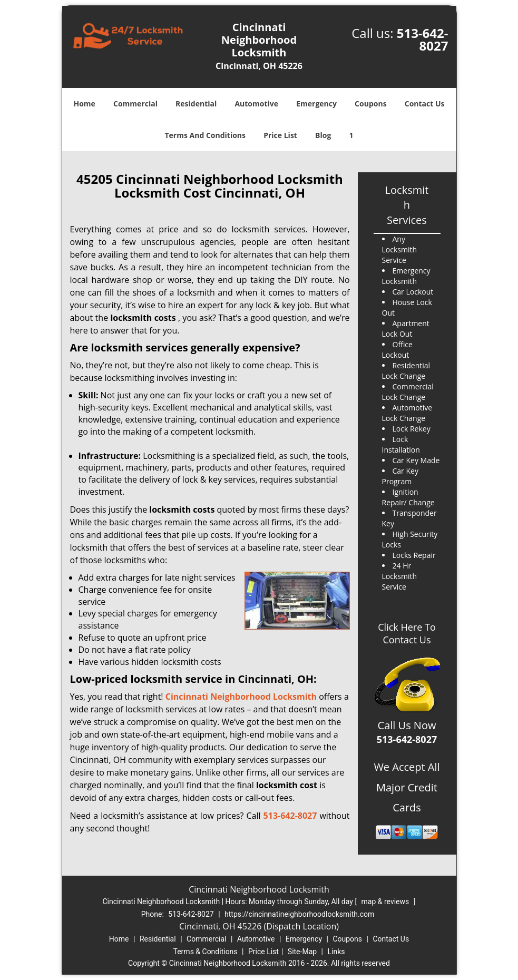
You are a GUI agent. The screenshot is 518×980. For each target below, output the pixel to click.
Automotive (256, 104)
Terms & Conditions (206, 952)
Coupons (370, 104)
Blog (323, 135)
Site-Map (302, 952)
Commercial (135, 104)
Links (336, 952)
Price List (280, 135)
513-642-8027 (423, 39)
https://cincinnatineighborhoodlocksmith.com (299, 914)
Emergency (316, 104)
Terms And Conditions (205, 135)
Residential (196, 104)
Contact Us (425, 104)
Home (84, 104)
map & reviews (386, 901)
